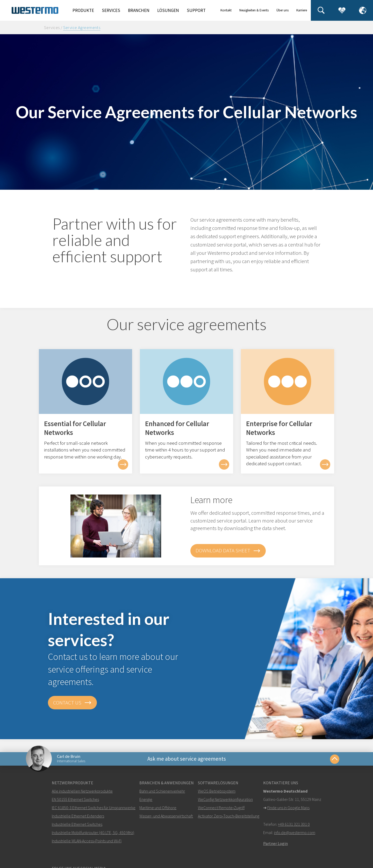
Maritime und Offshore (158, 808)
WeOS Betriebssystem (217, 791)
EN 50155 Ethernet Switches (75, 799)
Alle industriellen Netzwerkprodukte (82, 791)
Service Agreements (82, 27)
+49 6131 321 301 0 (294, 824)
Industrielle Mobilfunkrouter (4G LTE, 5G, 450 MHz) (93, 832)
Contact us (72, 703)
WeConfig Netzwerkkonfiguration (225, 799)
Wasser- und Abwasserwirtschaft (166, 816)
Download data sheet (228, 551)
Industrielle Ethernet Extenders (78, 816)
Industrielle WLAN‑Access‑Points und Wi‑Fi (87, 841)
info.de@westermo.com (295, 832)
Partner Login (275, 843)
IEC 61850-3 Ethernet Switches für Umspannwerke (94, 808)
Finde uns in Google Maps (288, 808)
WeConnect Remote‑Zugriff (221, 808)
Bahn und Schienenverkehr (162, 791)
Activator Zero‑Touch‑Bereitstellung (229, 816)
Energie (146, 799)
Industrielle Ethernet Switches (77, 824)
